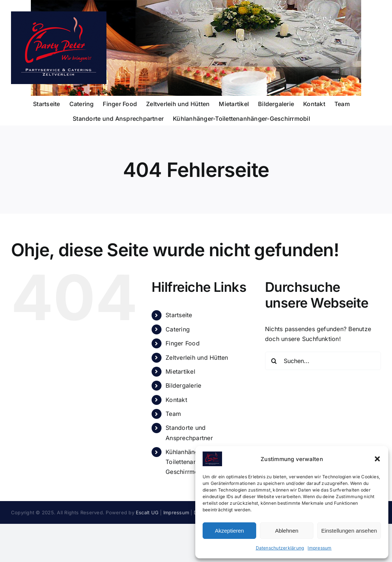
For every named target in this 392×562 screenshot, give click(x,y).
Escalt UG (147, 512)
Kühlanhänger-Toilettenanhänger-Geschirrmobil (192, 462)
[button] (377, 459)
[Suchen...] (323, 361)
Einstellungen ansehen (349, 531)
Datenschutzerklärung (280, 548)
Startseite (179, 315)
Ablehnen (286, 531)
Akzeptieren (229, 531)
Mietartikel (180, 371)
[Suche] (274, 361)
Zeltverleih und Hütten (197, 358)
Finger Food (183, 343)
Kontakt (176, 400)
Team (173, 414)
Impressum (320, 548)
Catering (178, 329)
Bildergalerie (183, 385)
